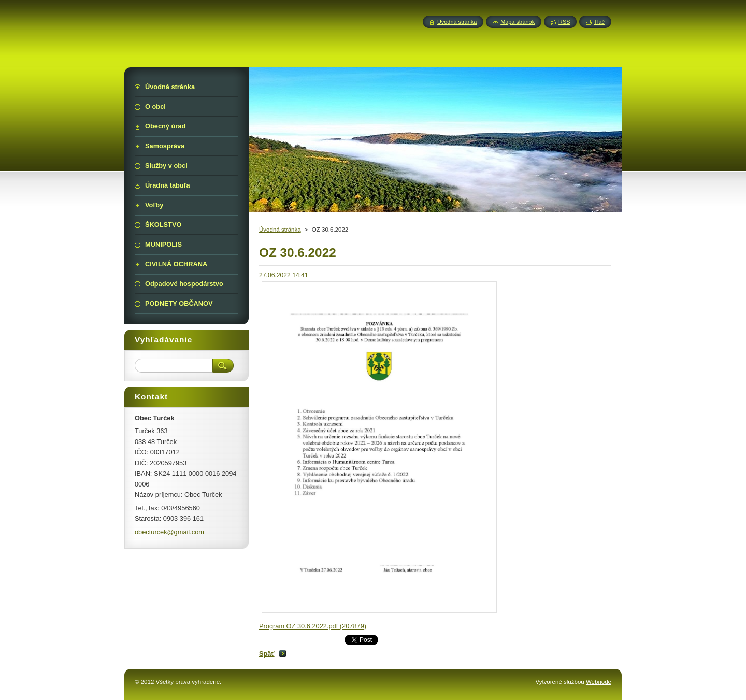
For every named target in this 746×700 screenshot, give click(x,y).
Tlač (599, 22)
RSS (564, 22)
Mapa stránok (518, 22)
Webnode (599, 682)
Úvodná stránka (280, 230)
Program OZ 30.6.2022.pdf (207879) (313, 626)
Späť (267, 654)
